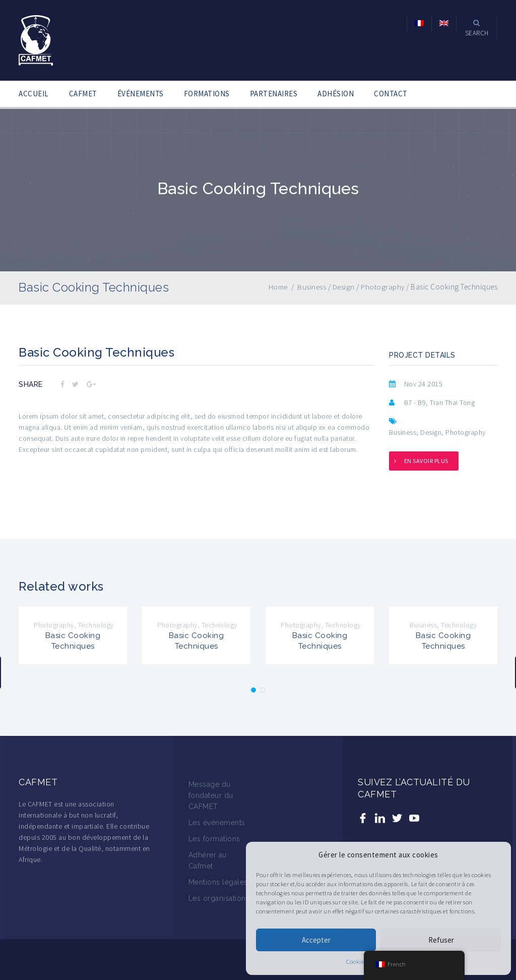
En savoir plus (426, 461)
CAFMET (83, 94)
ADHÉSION (336, 94)
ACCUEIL (34, 94)
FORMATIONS (207, 94)
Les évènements (217, 823)
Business (403, 432)
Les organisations (219, 898)
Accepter (316, 940)
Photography (466, 432)
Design (431, 432)
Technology (96, 625)
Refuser (441, 940)
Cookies (356, 962)
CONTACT (391, 94)
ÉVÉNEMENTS (141, 94)
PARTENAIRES (274, 94)
